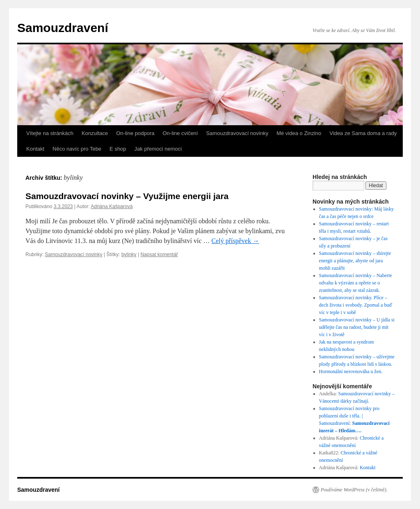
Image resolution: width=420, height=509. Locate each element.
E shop (118, 149)
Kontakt (35, 149)
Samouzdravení (63, 28)
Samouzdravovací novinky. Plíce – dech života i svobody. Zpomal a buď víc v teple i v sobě (356, 305)
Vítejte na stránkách (50, 133)
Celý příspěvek (235, 241)
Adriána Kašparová (112, 206)
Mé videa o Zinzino (299, 133)
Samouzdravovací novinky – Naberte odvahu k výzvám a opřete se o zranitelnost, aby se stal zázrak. (356, 283)
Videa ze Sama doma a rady (363, 133)
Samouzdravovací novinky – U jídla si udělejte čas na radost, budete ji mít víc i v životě (357, 327)
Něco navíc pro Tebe (77, 149)
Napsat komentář (159, 254)
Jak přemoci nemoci (158, 149)
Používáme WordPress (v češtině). (354, 490)
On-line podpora (135, 133)
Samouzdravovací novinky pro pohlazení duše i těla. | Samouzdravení (349, 416)
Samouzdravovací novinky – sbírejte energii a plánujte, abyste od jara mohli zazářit (355, 261)
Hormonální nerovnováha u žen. (351, 371)
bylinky (129, 254)
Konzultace (95, 133)
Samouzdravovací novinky (237, 133)
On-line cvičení (180, 133)
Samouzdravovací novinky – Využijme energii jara (127, 196)
